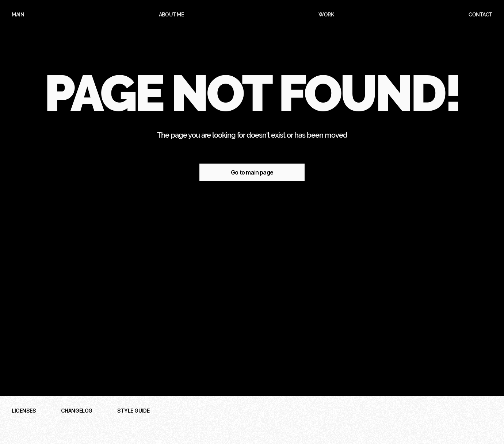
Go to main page (252, 172)
